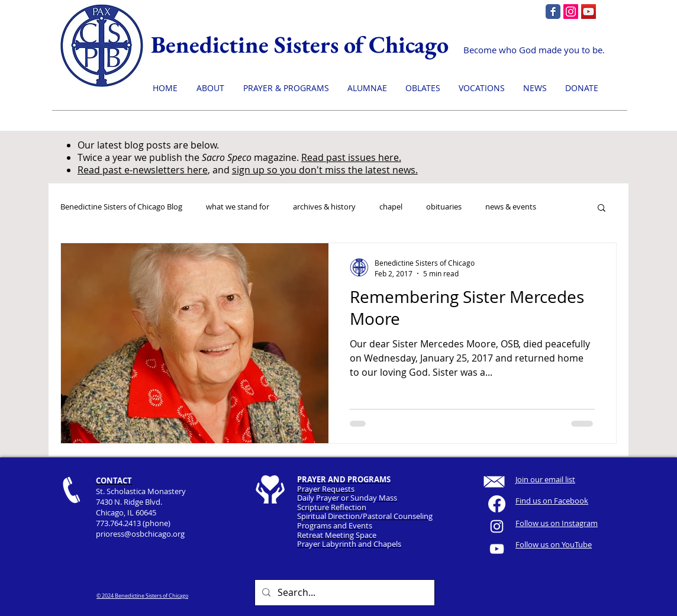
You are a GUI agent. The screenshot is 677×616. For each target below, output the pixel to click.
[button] (602, 209)
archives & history (324, 207)
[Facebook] (497, 504)
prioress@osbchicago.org (140, 534)
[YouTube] (589, 12)
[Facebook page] (553, 12)
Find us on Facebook (552, 501)
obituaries (444, 207)
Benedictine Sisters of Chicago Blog (121, 207)
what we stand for (238, 207)
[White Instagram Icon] (497, 526)
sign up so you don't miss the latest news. (325, 170)
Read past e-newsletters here (143, 170)
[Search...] (344, 593)
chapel (391, 207)
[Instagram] (571, 12)
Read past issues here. (351, 157)
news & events (511, 207)
